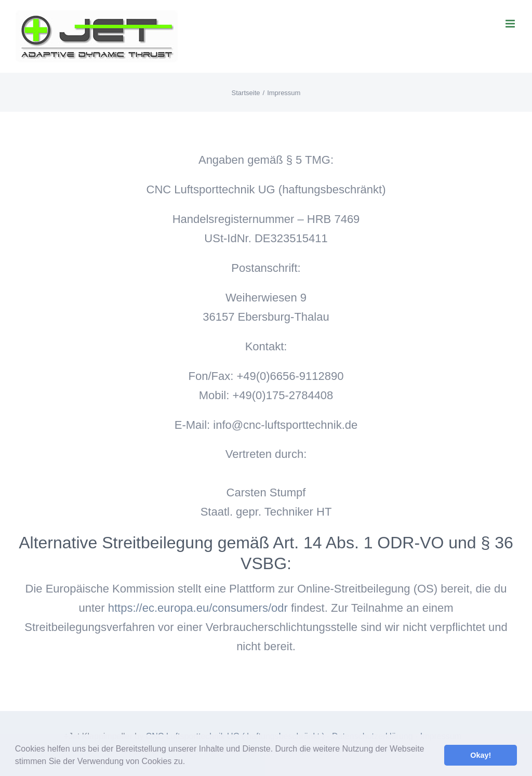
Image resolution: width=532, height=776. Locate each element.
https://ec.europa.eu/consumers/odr (198, 608)
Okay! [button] (481, 755)
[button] (189, 762)
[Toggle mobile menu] (511, 24)
